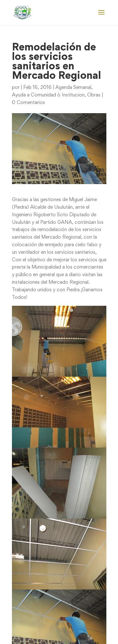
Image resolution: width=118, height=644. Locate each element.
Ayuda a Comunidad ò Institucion (48, 95)
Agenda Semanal (73, 88)
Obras (94, 95)
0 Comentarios (28, 103)
